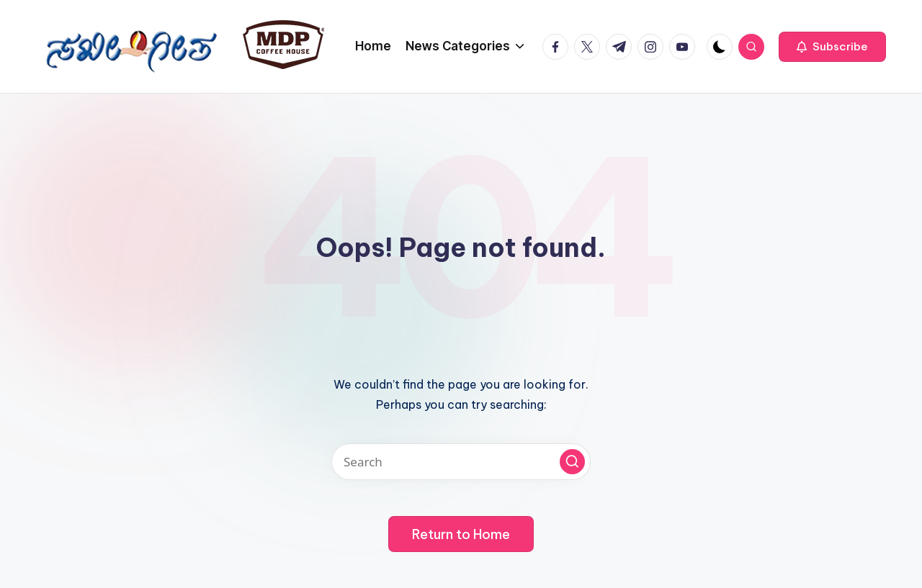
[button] (832, 47)
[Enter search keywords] (461, 462)
